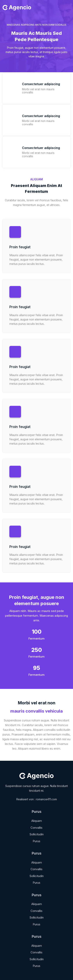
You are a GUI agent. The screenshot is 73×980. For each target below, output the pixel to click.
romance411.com (46, 799)
